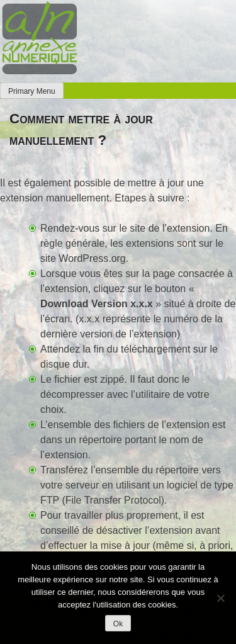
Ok (118, 624)
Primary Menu (32, 91)
